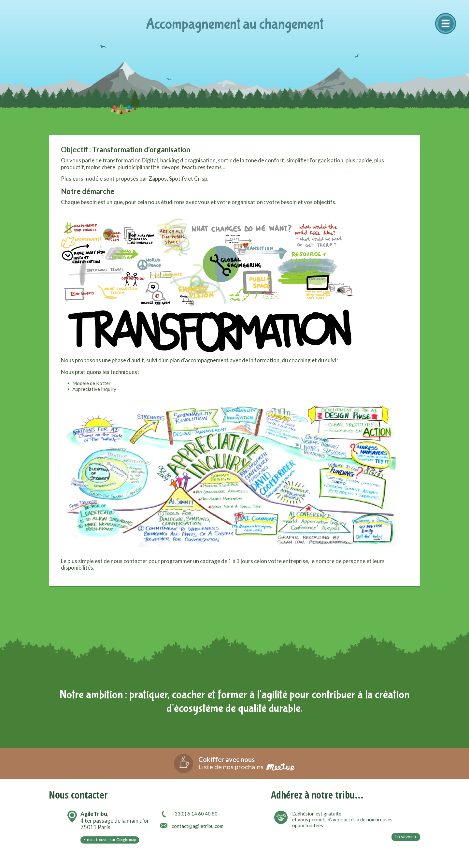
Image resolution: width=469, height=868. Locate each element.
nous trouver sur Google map (110, 839)
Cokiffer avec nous (227, 759)
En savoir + (406, 837)
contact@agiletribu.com (198, 826)
